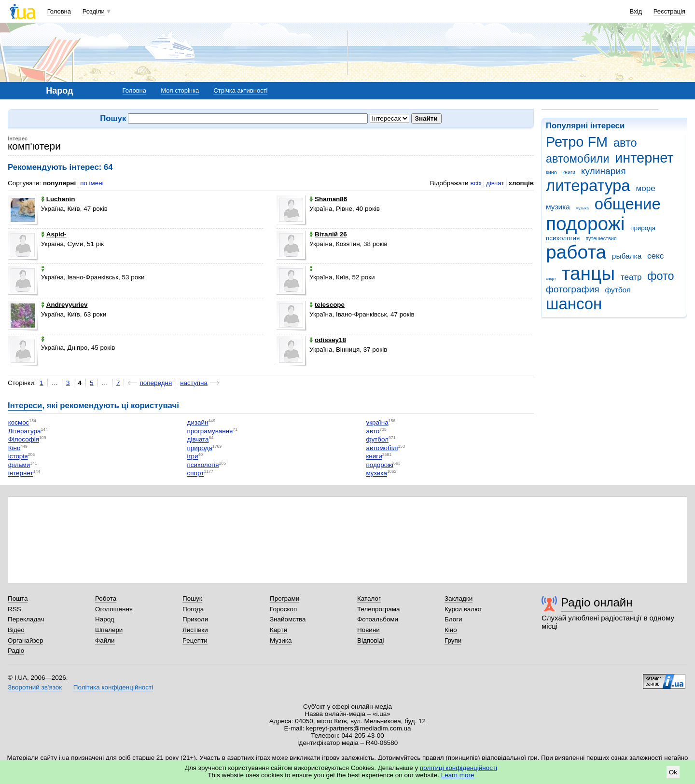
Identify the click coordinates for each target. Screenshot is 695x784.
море (645, 188)
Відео (16, 630)
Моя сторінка (180, 90)
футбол (618, 290)
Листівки (195, 630)
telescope (327, 305)
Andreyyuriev (64, 305)
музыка (582, 208)
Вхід (636, 11)
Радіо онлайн (597, 602)
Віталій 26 (328, 234)
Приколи (195, 619)
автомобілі (382, 448)
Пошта (18, 598)
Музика (281, 640)
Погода (193, 609)
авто (625, 143)
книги (569, 172)
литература (588, 186)
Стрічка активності (240, 90)
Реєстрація (669, 11)
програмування (210, 431)
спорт (551, 279)
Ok (673, 772)
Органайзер (25, 640)
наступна (194, 383)
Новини (368, 630)
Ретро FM (577, 142)
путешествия (601, 238)
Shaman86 (328, 199)
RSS (14, 609)
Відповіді (371, 640)
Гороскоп (283, 609)
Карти (278, 630)
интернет (644, 158)
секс (655, 256)
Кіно (14, 448)
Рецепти (195, 640)
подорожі (585, 224)
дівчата (198, 440)
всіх (476, 183)
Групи (453, 640)
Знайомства (288, 619)
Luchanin (58, 199)
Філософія (24, 440)
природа (643, 228)
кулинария (604, 171)
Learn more (458, 775)
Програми (285, 598)
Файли (105, 640)
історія (18, 457)
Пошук (192, 598)
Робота (106, 598)
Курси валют (463, 609)
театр (631, 277)
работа (576, 252)
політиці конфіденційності (459, 768)
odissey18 (328, 340)
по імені (92, 183)
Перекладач (26, 619)
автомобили (577, 159)
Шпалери (109, 630)
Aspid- (54, 234)
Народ (105, 619)
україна (377, 423)
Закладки (459, 598)
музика (558, 207)
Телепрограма (379, 609)
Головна (59, 11)
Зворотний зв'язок (35, 687)
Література (25, 431)
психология (563, 238)
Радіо (16, 651)
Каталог (369, 598)
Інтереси (25, 406)
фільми (19, 465)
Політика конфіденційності (113, 687)
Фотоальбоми (378, 619)
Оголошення (114, 609)
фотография (573, 289)
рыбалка (627, 256)
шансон (574, 304)
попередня (156, 383)
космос (19, 423)
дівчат (495, 183)
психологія (203, 465)
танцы (589, 273)
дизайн (198, 423)
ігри (193, 457)
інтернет (21, 474)
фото (661, 276)
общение (628, 204)
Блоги (453, 619)
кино (551, 172)
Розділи (94, 11)
